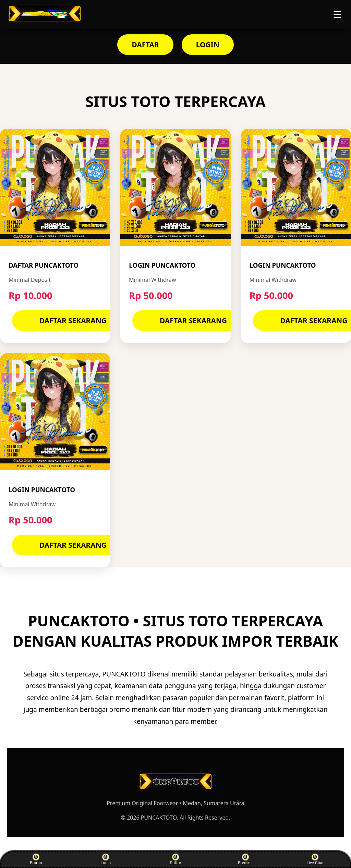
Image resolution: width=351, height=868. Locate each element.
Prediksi (245, 859)
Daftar (175, 859)
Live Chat (315, 859)
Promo (36, 859)
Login (106, 859)
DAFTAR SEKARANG (73, 321)
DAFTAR (145, 45)
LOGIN (208, 45)
